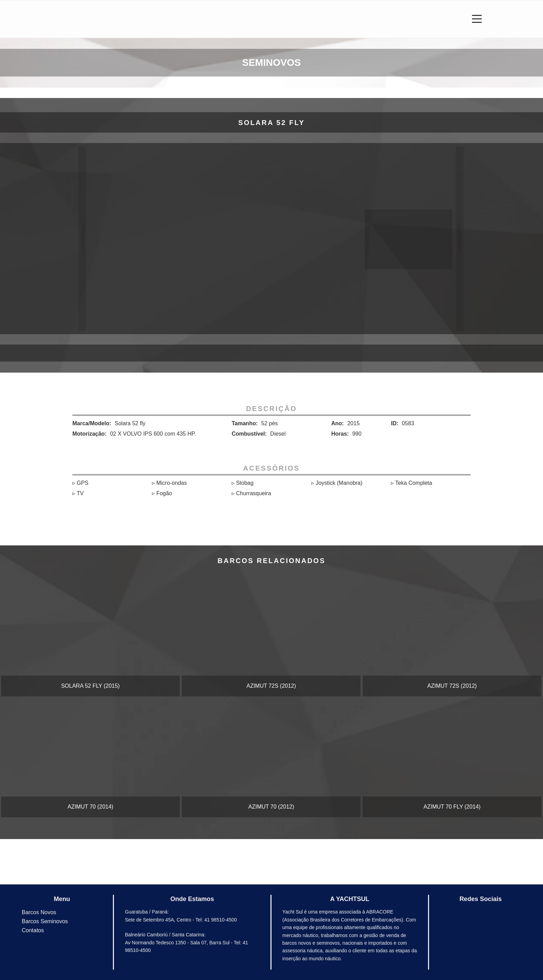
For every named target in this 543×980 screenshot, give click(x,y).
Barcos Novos (39, 912)
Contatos (33, 930)
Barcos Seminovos (45, 921)
